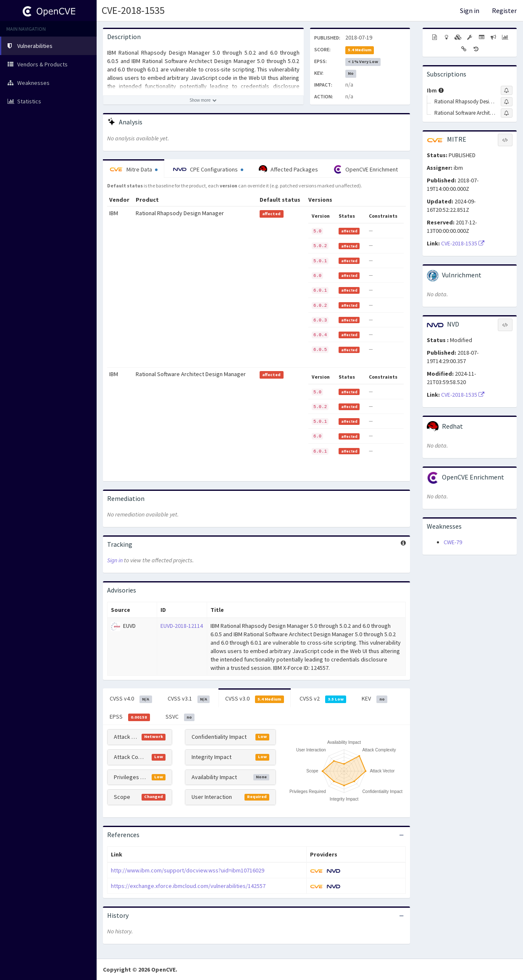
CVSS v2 (323, 699)
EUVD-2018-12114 (182, 626)
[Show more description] (203, 100)
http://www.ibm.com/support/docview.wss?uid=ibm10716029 (188, 870)
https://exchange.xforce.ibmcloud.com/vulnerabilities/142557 (188, 886)
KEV (375, 699)
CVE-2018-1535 (133, 10)
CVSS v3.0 (255, 699)
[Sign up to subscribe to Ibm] (507, 90)
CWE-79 (453, 542)
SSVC (180, 717)
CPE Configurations (208, 169)
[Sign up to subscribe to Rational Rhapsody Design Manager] (507, 102)
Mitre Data (134, 169)
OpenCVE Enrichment (366, 169)
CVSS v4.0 (131, 699)
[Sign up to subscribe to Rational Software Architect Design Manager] (507, 113)
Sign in (470, 11)
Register (504, 11)
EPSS (130, 717)
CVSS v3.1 (189, 699)
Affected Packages (288, 169)
